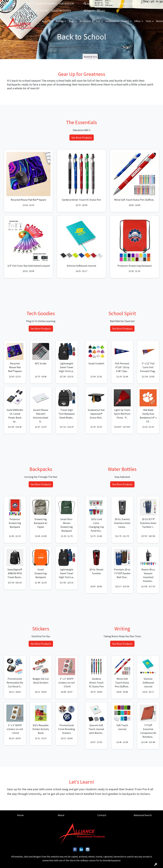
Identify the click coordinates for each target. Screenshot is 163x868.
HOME (6, 4)
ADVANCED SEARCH (46, 4)
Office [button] (137, 21)
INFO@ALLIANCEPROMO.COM (134, 4)
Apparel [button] (46, 21)
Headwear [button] (111, 21)
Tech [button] (148, 21)
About (61, 815)
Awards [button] (60, 21)
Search (89, 4)
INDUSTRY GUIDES (61, 11)
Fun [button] (98, 21)
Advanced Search (143, 815)
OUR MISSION (66, 4)
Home (20, 815)
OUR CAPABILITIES (13, 11)
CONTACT (28, 4)
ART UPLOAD (42, 11)
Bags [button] (72, 21)
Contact (102, 815)
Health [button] (125, 21)
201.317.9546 (106, 4)
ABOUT (16, 4)
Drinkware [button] (85, 21)
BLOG (29, 11)
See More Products (82, 138)
